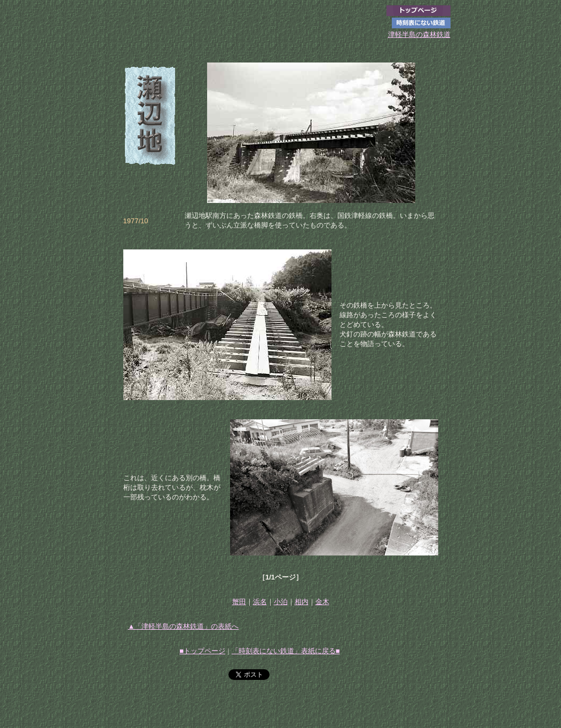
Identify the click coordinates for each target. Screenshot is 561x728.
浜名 (260, 602)
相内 (302, 602)
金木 (322, 602)
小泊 (281, 602)
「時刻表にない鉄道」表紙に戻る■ (286, 651)
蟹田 (239, 602)
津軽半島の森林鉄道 (419, 34)
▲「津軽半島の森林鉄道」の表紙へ (184, 626)
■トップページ (202, 651)
